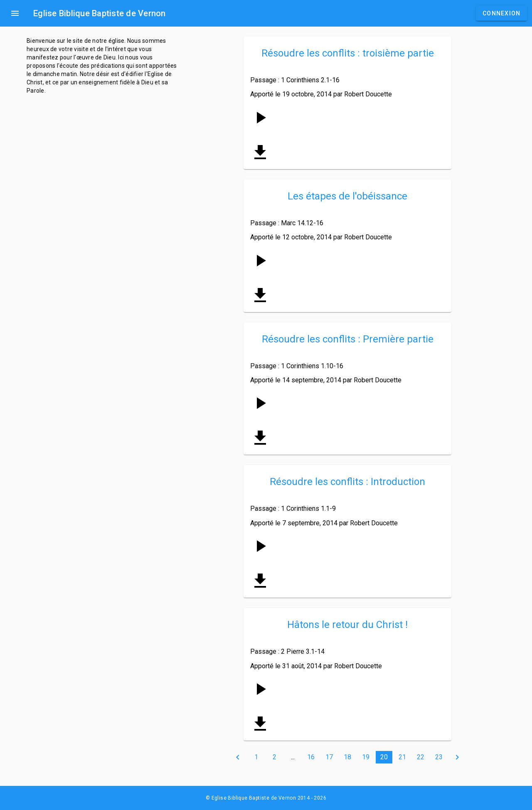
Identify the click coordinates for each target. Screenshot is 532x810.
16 (311, 757)
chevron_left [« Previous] (238, 757)
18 (347, 757)
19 (366, 757)
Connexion (501, 13)
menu (15, 13)
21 (402, 757)
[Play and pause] (260, 118)
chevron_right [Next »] (457, 757)
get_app (260, 153)
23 (439, 757)
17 (329, 757)
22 (421, 757)
